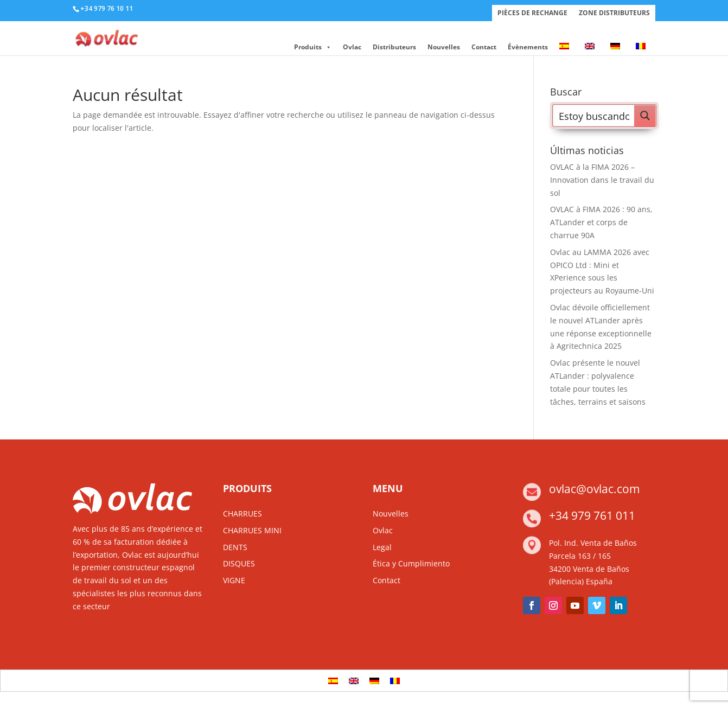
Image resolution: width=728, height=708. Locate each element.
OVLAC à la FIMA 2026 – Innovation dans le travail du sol (602, 180)
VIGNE (234, 580)
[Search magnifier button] (645, 116)
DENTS (235, 547)
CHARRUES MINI (252, 530)
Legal (382, 547)
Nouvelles (444, 47)
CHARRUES (242, 514)
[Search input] (594, 116)
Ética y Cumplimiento (411, 563)
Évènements (528, 47)
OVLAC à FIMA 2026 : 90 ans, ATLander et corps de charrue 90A (601, 222)
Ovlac (352, 47)
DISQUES (239, 563)
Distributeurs (394, 47)
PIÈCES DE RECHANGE (532, 13)
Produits (313, 47)
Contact (484, 47)
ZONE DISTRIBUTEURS (614, 13)
